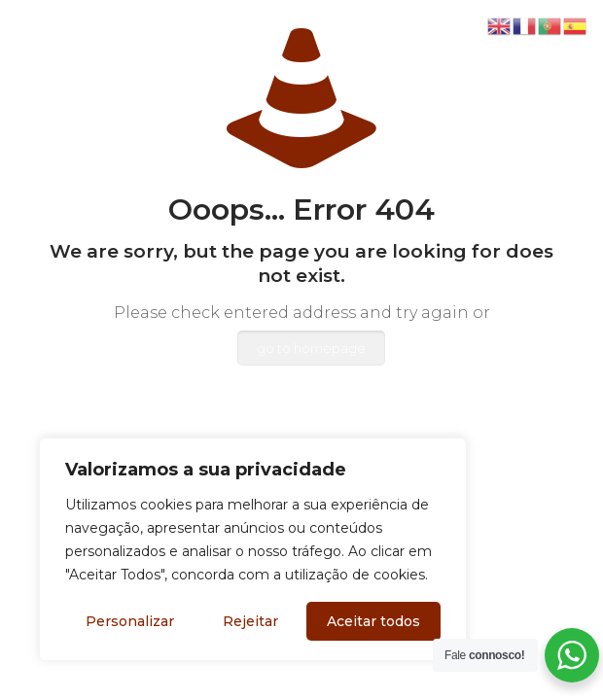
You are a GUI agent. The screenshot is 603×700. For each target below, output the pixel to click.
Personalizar (130, 621)
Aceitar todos (373, 621)
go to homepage (311, 348)
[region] (253, 549)
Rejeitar (250, 621)
